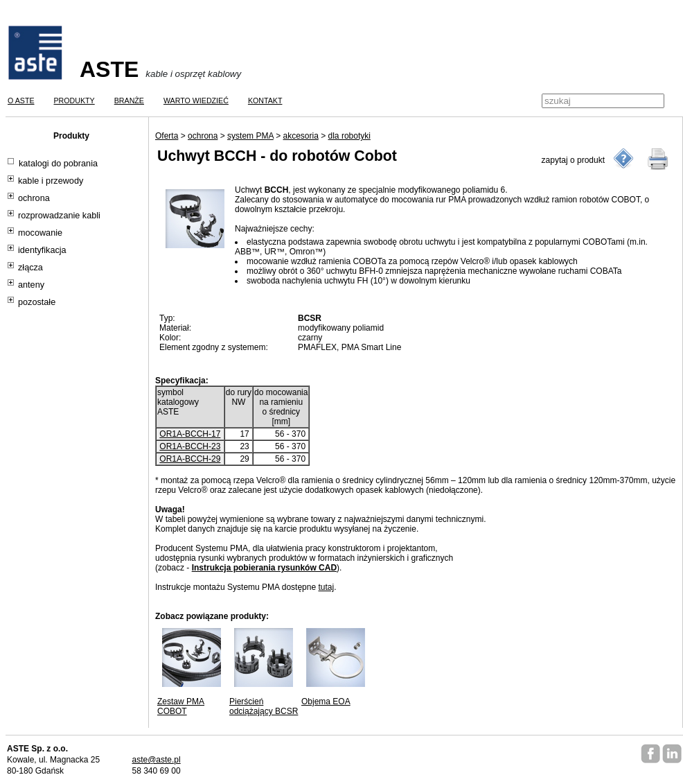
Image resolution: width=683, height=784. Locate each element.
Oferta (167, 136)
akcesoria (300, 136)
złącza (30, 268)
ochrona (34, 198)
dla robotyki (349, 136)
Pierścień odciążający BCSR (264, 706)
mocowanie (40, 233)
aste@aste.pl (156, 760)
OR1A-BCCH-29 (190, 459)
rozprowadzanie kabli (59, 216)
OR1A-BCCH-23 (190, 446)
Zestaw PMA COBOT (181, 706)
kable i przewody (51, 181)
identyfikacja (42, 250)
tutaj (326, 587)
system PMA (250, 136)
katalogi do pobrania (58, 164)
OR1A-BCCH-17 (190, 434)
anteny (31, 285)
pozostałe (37, 302)
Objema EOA (326, 702)
